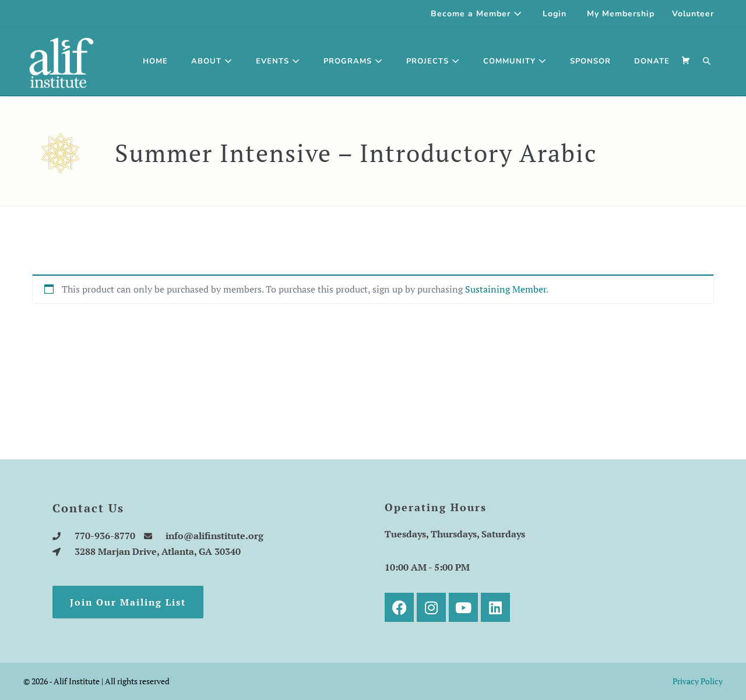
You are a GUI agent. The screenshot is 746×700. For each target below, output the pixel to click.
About (212, 61)
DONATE (652, 61)
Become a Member (476, 14)
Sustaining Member (506, 289)
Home (155, 61)
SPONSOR (590, 61)
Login (555, 14)
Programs (353, 61)
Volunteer (693, 14)
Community (515, 61)
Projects (433, 61)
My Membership (621, 14)
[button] (707, 62)
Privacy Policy (698, 681)
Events (278, 61)
